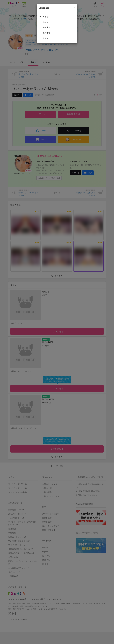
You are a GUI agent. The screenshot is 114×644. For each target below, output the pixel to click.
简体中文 (47, 27)
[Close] (75, 7)
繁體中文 (47, 33)
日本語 (46, 17)
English (46, 22)
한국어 (46, 38)
